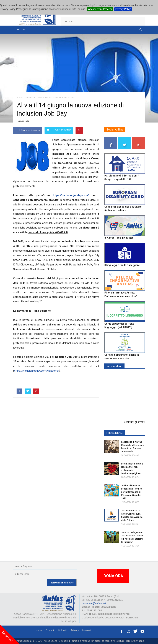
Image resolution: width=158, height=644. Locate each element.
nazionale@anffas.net (94, 603)
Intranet (86, 630)
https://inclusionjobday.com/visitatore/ (37, 371)
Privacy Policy (123, 9)
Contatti (50, 630)
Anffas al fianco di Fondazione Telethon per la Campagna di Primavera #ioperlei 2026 (132, 492)
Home (39, 630)
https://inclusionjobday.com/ (71, 195)
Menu (70, 21)
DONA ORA (113, 576)
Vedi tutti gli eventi (134, 422)
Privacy (75, 630)
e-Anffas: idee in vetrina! (119, 238)
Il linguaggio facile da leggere (122, 265)
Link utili (63, 630)
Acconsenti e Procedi (100, 9)
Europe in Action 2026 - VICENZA (132, 379)
